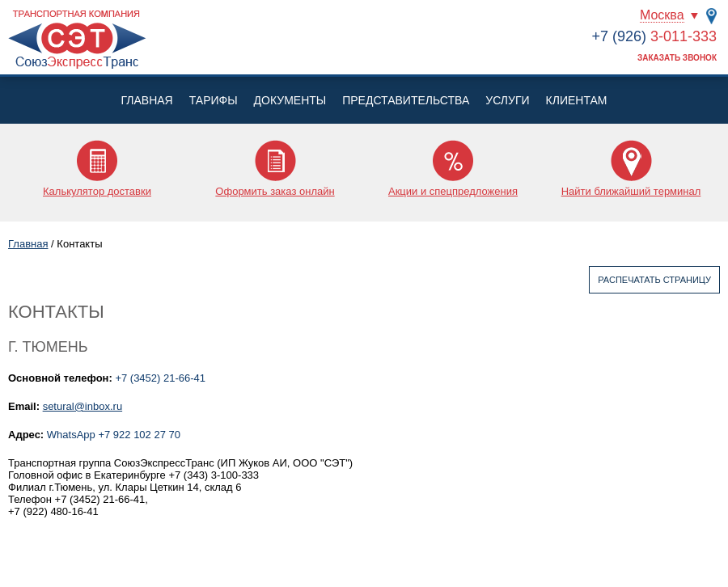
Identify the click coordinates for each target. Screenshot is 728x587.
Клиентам (577, 100)
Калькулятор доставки (97, 191)
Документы (290, 100)
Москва (662, 15)
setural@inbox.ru (83, 406)
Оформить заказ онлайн (275, 191)
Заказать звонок (677, 58)
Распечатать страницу (654, 280)
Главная (146, 100)
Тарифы (214, 100)
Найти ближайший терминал (631, 191)
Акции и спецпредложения (453, 191)
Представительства (406, 100)
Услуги (507, 100)
